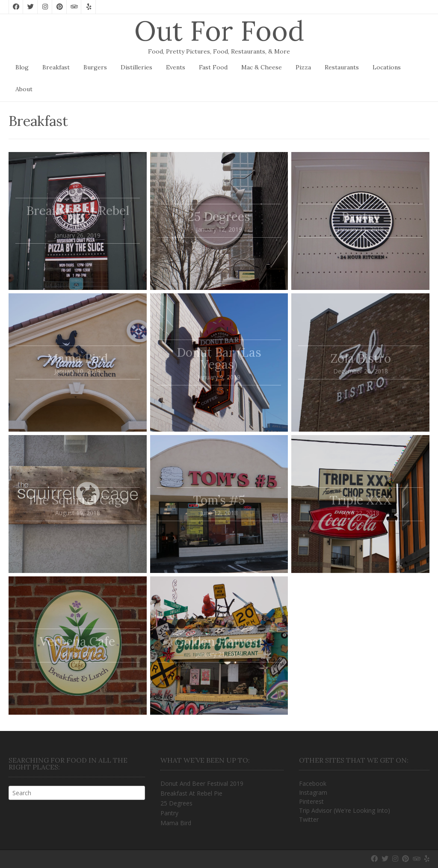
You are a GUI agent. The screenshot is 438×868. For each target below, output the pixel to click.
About (24, 89)
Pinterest (311, 801)
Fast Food (213, 67)
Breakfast (56, 67)
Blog (22, 67)
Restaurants (342, 67)
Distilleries (136, 67)
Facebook (313, 783)
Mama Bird (176, 823)
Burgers (95, 67)
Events (176, 67)
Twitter (309, 819)
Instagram (313, 792)
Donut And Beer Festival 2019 (202, 783)
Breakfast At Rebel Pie (191, 793)
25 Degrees (176, 803)
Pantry (169, 813)
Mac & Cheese (262, 67)
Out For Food (219, 31)
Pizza (303, 67)
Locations (387, 67)
